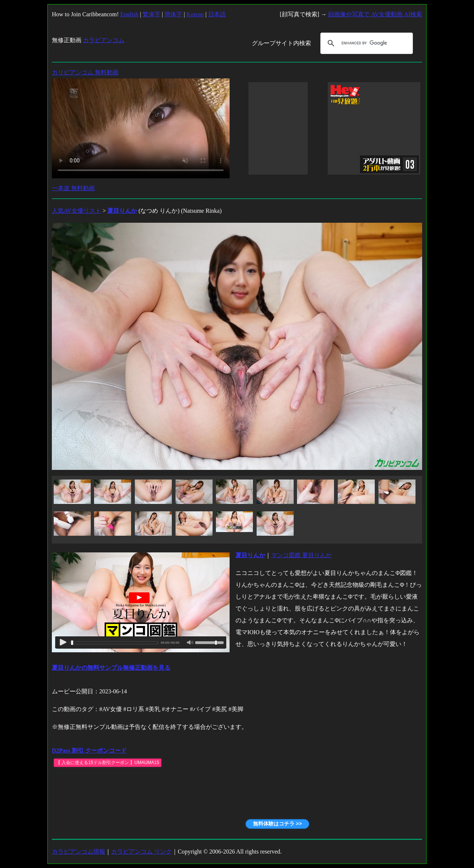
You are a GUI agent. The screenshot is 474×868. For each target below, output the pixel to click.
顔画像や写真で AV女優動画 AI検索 (375, 14)
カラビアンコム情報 (79, 852)
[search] (365, 43)
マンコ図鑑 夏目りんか (301, 555)
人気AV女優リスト (76, 211)
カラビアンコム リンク (141, 852)
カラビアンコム (104, 40)
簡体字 (173, 14)
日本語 (217, 14)
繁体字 (151, 14)
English (129, 14)
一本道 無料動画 (73, 188)
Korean (195, 14)
